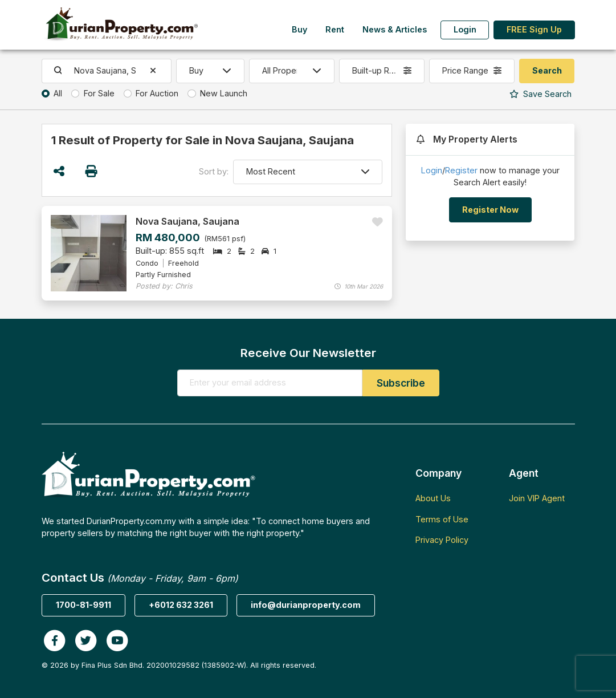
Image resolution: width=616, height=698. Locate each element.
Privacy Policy (442, 540)
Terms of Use (442, 519)
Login (465, 29)
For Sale (99, 93)
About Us (433, 498)
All (58, 93)
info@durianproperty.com (306, 605)
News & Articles (395, 29)
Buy (299, 29)
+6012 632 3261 (181, 605)
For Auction (157, 93)
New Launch (224, 93)
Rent (335, 29)
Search (540, 94)
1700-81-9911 (83, 605)
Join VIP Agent (537, 498)
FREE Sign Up (534, 29)
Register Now (490, 210)
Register (461, 170)
